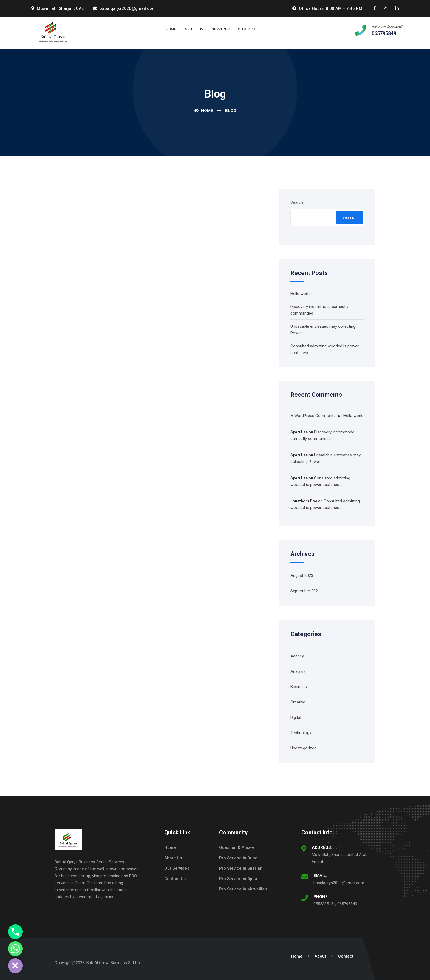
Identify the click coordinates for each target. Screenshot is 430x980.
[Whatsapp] (15, 949)
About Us (194, 29)
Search (297, 202)
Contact (247, 29)
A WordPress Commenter (314, 416)
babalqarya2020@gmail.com (339, 883)
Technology (301, 733)
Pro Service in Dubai (239, 858)
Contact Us (175, 879)
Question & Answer (238, 847)
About (320, 956)
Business (299, 687)
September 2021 (305, 591)
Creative (298, 702)
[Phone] (15, 932)
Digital (296, 717)
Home (171, 29)
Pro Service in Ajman (239, 879)
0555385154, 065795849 (335, 904)
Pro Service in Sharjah (241, 868)
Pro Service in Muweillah (243, 889)
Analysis (298, 671)
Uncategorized (303, 748)
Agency (297, 656)
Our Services (177, 868)
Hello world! (301, 294)
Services (221, 29)
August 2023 (302, 576)
